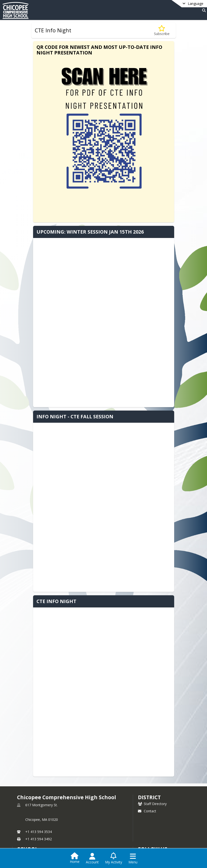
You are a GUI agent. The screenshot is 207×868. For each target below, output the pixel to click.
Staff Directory (152, 804)
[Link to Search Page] (203, 10)
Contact (147, 811)
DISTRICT (149, 797)
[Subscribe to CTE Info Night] (162, 31)
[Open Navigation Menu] (133, 859)
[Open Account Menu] (92, 859)
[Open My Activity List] (114, 859)
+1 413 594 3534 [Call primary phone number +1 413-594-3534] (39, 832)
